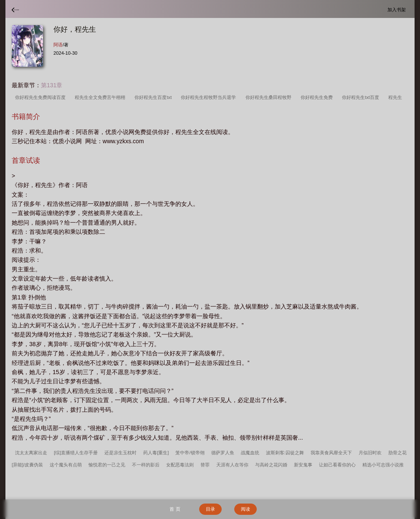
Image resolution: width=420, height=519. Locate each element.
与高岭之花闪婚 (271, 465)
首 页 (175, 509)
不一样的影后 (146, 465)
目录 (210, 509)
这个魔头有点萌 (66, 465)
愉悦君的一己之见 (107, 465)
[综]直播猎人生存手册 (76, 453)
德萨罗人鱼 (223, 453)
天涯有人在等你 (232, 465)
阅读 (245, 509)
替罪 (205, 465)
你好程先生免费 (318, 97)
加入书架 (398, 9)
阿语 (58, 45)
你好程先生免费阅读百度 (42, 97)
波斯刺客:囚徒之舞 (285, 453)
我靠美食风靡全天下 (331, 453)
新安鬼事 (303, 465)
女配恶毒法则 (180, 465)
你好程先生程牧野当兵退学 (210, 97)
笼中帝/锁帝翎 (190, 453)
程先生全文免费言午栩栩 (101, 97)
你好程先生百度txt (154, 97)
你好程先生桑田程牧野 (270, 97)
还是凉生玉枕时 (120, 453)
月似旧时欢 (370, 453)
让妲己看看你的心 (337, 465)
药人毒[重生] (156, 453)
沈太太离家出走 (31, 453)
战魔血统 (250, 453)
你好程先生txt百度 (362, 97)
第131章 (52, 85)
